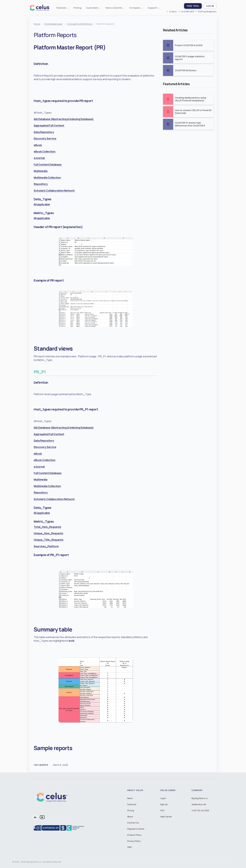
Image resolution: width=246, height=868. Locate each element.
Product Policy (134, 835)
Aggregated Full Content (49, 125)
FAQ (162, 810)
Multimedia (41, 171)
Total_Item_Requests (47, 527)
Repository (41, 184)
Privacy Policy (134, 841)
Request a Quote (136, 829)
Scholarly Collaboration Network (54, 191)
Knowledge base (53, 24)
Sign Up (164, 804)
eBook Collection (45, 152)
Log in (163, 798)
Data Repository (44, 132)
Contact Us (133, 823)
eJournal (39, 158)
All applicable (42, 204)
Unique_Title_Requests (49, 540)
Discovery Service (45, 138)
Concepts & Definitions (79, 24)
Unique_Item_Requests (48, 533)
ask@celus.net (199, 804)
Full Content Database (48, 165)
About (130, 817)
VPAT (130, 847)
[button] (63, 8)
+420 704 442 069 (200, 810)
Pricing (77, 8)
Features (132, 804)
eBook (38, 145)
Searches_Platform (46, 546)
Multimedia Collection (47, 178)
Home (37, 24)
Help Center (166, 817)
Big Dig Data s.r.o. (200, 798)
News (130, 798)
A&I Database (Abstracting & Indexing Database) (64, 119)
